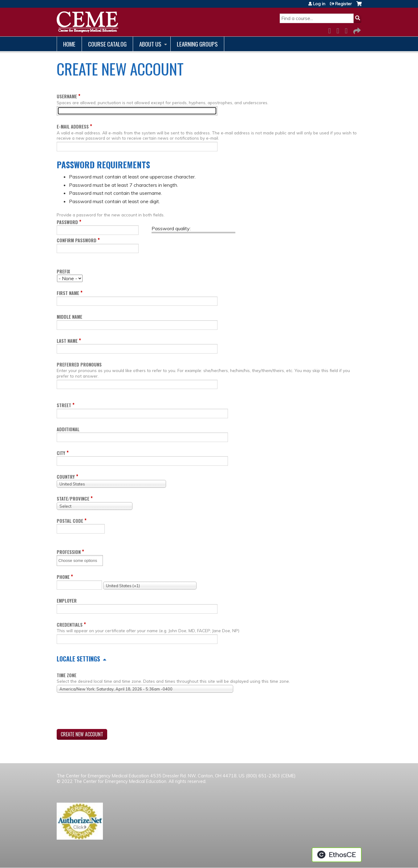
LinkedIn (348, 30)
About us (150, 44)
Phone (63, 577)
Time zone (67, 675)
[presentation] (103, 712)
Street (64, 405)
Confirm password (77, 240)
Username (67, 96)
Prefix (63, 271)
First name (68, 293)
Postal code (70, 521)
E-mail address (73, 127)
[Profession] (80, 561)
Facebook (331, 30)
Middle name (69, 317)
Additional (68, 429)
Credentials (70, 625)
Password (67, 222)
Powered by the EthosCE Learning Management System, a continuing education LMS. (337, 855)
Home (69, 44)
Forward (356, 30)
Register (343, 4)
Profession (69, 552)
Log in (319, 4)
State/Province (73, 499)
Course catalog (107, 44)
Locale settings (78, 659)
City (61, 453)
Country (66, 477)
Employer (67, 601)
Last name (67, 341)
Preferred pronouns (79, 364)
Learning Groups (197, 44)
